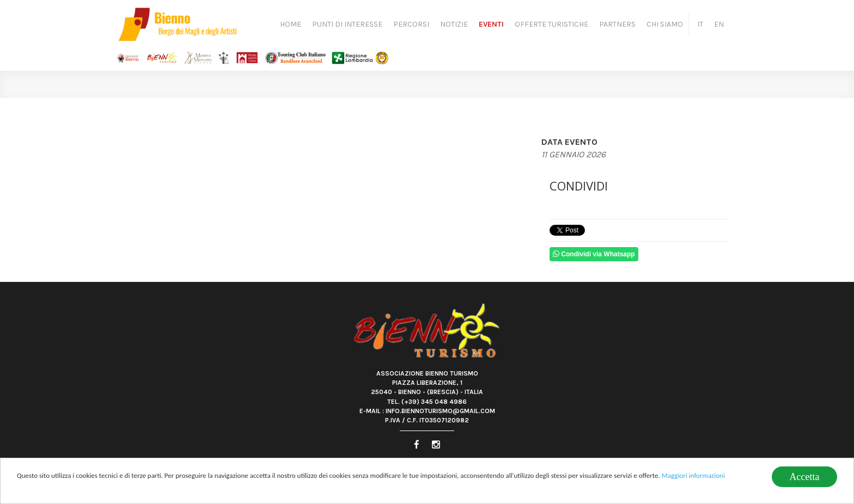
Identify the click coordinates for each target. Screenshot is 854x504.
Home (291, 24)
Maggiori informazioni (693, 476)
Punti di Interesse (347, 24)
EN (719, 24)
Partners (617, 24)
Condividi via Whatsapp (594, 254)
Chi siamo (665, 24)
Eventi (491, 24)
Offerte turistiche (551, 24)
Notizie (454, 24)
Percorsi (411, 24)
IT (700, 24)
